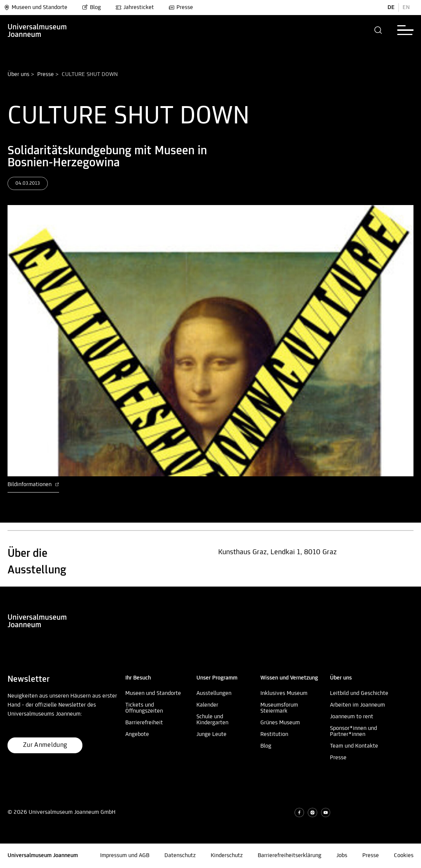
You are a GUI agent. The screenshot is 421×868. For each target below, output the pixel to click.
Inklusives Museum (284, 693)
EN (406, 8)
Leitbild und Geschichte (359, 693)
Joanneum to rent (352, 717)
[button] (378, 30)
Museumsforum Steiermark (279, 708)
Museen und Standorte (36, 8)
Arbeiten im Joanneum (357, 705)
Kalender (207, 705)
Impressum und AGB (125, 856)
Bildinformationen (33, 485)
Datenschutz (180, 856)
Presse (181, 8)
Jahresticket (135, 8)
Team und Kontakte (354, 746)
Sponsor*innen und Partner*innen (353, 731)
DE (391, 8)
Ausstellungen (214, 693)
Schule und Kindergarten (212, 720)
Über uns (18, 74)
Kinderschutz (227, 856)
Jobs (342, 856)
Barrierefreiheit (144, 723)
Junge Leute (211, 734)
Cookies (404, 856)
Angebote (137, 734)
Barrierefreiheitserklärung (290, 856)
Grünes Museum (280, 723)
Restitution (274, 734)
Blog (91, 8)
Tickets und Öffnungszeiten (144, 708)
